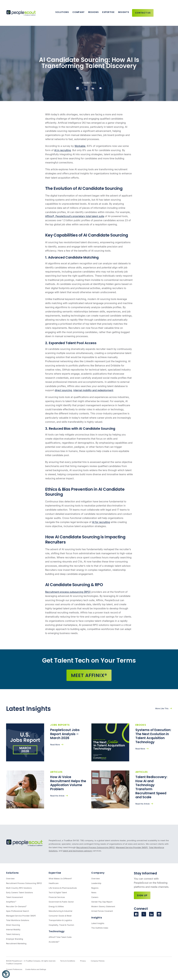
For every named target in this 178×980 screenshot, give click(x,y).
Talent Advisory (13, 934)
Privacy (83, 961)
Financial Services (57, 897)
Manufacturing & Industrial (60, 911)
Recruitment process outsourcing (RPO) (68, 592)
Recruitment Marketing (16, 944)
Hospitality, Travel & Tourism (61, 925)
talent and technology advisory (78, 851)
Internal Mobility (13, 930)
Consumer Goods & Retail (60, 916)
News (94, 893)
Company (79, 12)
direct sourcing (63, 390)
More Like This (162, 708)
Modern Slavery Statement (103, 906)
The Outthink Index (100, 928)
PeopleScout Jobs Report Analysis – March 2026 (65, 734)
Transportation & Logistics (60, 920)
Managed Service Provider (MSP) (132, 847)
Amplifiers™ (11, 902)
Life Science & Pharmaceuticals (63, 888)
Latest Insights (98, 923)
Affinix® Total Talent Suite (60, 937)
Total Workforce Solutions (18, 920)
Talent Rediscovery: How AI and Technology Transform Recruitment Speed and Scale (151, 787)
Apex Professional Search (18, 911)
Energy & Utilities (56, 906)
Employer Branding (15, 939)
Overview (10, 879)
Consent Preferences (14, 969)
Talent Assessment (15, 897)
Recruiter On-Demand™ (16, 906)
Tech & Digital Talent (58, 893)
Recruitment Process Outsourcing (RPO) (96, 847)
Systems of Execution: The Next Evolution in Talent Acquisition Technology (153, 736)
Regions (93, 12)
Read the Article (57, 796)
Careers (95, 897)
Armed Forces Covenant (102, 911)
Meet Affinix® (89, 675)
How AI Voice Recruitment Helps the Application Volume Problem (68, 783)
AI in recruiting (63, 150)
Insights (124, 12)
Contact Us (143, 13)
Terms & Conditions (68, 961)
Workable (80, 146)
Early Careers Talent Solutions (19, 893)
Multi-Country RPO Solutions (19, 888)
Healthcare (54, 883)
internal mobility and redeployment (93, 390)
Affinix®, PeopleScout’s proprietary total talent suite (75, 216)
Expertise (108, 12)
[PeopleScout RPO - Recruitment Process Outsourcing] (22, 13)
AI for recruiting (101, 522)
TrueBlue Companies (14, 964)
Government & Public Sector (61, 902)
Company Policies (98, 961)
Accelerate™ (54, 942)
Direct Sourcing (13, 925)
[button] (6, 974)
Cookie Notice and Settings (36, 969)
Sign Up (142, 895)
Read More (55, 745)
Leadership (96, 883)
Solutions (62, 12)
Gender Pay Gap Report (102, 902)
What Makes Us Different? (60, 879)
